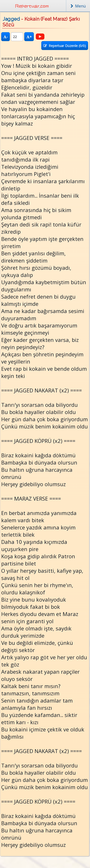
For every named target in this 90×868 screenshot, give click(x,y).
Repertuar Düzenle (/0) (65, 46)
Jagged (11, 19)
